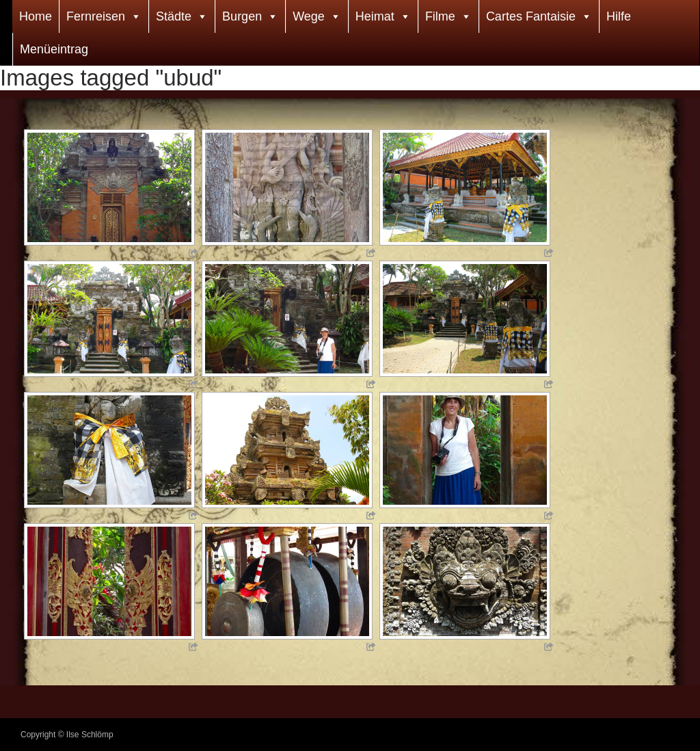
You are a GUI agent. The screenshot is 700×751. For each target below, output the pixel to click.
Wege (309, 16)
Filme (440, 16)
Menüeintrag (54, 49)
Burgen (242, 16)
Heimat (375, 16)
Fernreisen (96, 16)
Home (36, 16)
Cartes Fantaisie (531, 16)
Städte (174, 16)
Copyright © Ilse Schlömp (67, 735)
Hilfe (619, 16)
